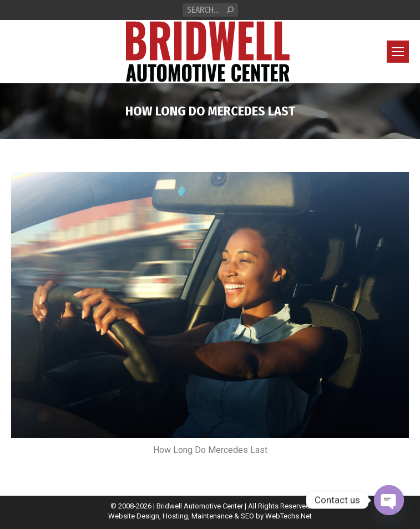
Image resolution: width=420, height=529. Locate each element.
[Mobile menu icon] (398, 52)
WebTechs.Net (289, 516)
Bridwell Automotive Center (200, 506)
